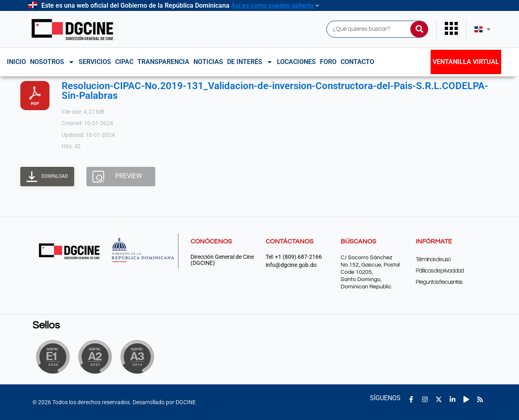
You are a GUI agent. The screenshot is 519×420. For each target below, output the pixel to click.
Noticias (208, 62)
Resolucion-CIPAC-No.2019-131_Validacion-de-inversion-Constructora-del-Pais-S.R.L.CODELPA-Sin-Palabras (275, 91)
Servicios (95, 62)
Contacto (357, 62)
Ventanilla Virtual (466, 62)
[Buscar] (419, 29)
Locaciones (296, 62)
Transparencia (163, 62)
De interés (250, 62)
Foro (328, 62)
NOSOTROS (52, 62)
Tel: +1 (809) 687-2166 (294, 257)
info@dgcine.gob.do (291, 265)
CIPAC (124, 62)
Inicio (16, 62)
